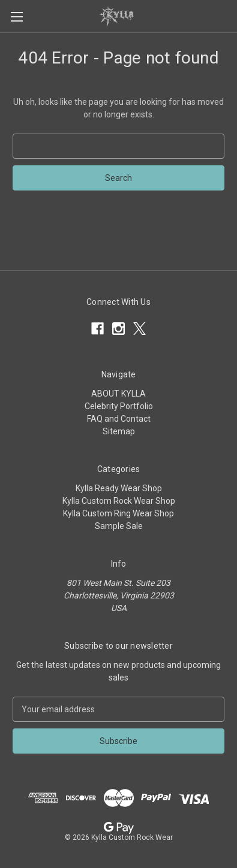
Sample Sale (119, 526)
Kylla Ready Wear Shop (119, 488)
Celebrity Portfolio (119, 406)
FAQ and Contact (119, 419)
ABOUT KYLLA (118, 394)
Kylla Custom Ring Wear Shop (118, 513)
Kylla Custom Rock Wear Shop (119, 501)
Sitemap (119, 431)
